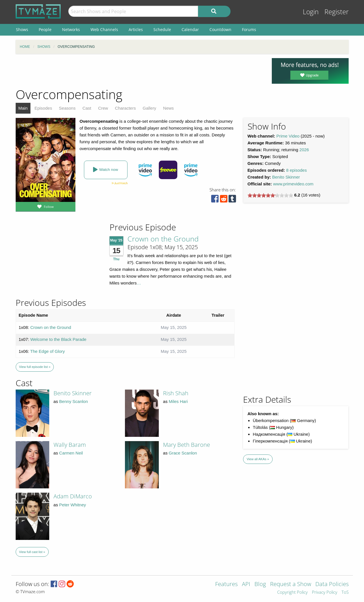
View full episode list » (35, 367)
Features (226, 584)
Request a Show (291, 584)
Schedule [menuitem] (162, 29)
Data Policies (332, 584)
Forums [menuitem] (249, 29)
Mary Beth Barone (187, 445)
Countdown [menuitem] (220, 29)
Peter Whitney (73, 505)
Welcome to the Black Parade (58, 339)
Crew (103, 108)
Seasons (67, 108)
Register (337, 12)
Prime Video (288, 136)
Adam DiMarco (73, 496)
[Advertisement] (139, 71)
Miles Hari (178, 401)
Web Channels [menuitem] (104, 29)
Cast (87, 108)
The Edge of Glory (48, 351)
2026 (304, 150)
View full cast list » (32, 552)
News (168, 108)
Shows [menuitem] (22, 29)
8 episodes (296, 170)
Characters (125, 108)
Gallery (149, 108)
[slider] (270, 195)
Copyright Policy (292, 592)
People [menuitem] (45, 29)
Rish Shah (176, 393)
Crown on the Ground (163, 239)
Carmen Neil (71, 453)
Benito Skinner (286, 177)
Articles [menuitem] (136, 29)
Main (23, 108)
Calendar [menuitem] (190, 29)
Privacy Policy (325, 592)
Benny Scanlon (74, 401)
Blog (260, 584)
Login (311, 12)
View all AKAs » (258, 459)
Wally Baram (70, 445)
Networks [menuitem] (71, 29)
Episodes (43, 108)
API (246, 584)
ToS (345, 592)
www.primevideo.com (293, 184)
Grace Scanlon (183, 453)
